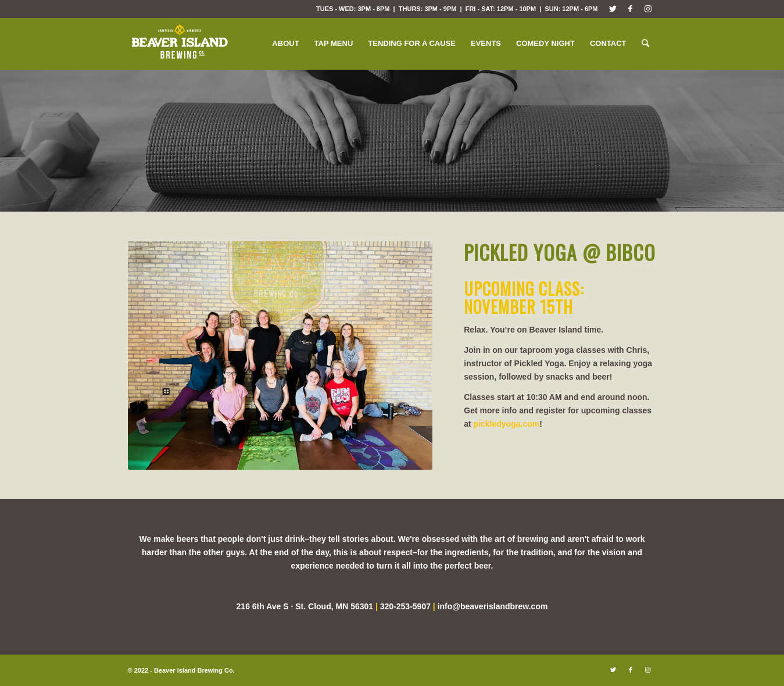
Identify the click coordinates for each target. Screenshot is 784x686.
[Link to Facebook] (630, 9)
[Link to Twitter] (613, 9)
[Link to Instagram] (648, 9)
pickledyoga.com (507, 424)
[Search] (645, 44)
